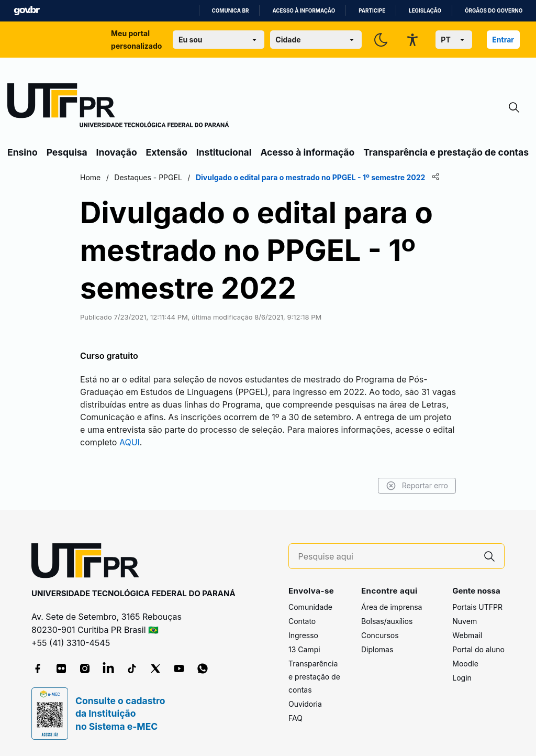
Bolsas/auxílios (387, 621)
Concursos (380, 635)
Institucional (224, 152)
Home (90, 177)
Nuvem (465, 621)
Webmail (467, 635)
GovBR (27, 11)
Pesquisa (67, 152)
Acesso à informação (304, 11)
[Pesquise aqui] (387, 557)
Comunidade (310, 607)
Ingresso (303, 635)
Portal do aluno (478, 649)
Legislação (425, 11)
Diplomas (377, 649)
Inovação (117, 152)
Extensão (167, 152)
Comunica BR (231, 11)
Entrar (503, 40)
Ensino (23, 152)
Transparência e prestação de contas (446, 152)
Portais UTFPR (477, 607)
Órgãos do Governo (494, 11)
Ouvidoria (305, 704)
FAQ (295, 718)
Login (462, 678)
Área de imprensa (392, 607)
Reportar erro (417, 486)
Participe (372, 11)
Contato (302, 621)
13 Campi (304, 649)
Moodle (465, 664)
